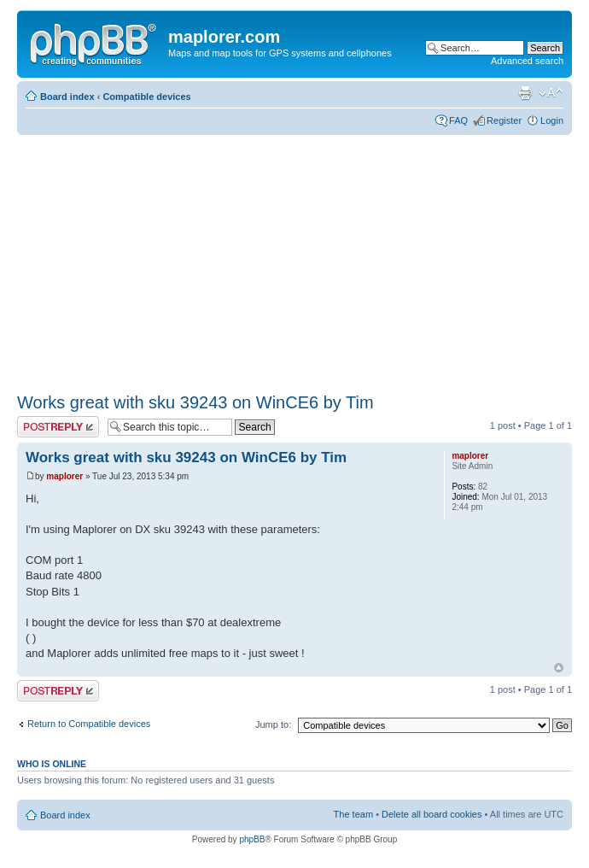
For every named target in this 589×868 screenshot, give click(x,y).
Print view (525, 93)
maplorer (64, 476)
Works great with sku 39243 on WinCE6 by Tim (195, 402)
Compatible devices (146, 97)
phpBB (252, 839)
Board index (67, 97)
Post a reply (58, 427)
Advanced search (527, 61)
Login (552, 120)
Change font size (551, 93)
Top (559, 668)
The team (353, 814)
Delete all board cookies (432, 814)
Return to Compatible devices (89, 724)
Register (504, 120)
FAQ (458, 120)
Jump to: (273, 724)
